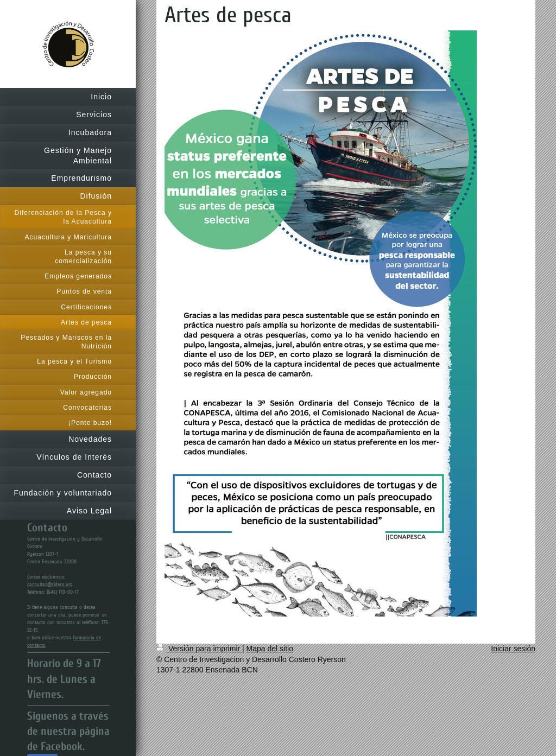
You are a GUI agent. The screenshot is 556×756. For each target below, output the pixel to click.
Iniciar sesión (513, 649)
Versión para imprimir (199, 649)
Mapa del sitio (270, 649)
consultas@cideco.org (50, 585)
